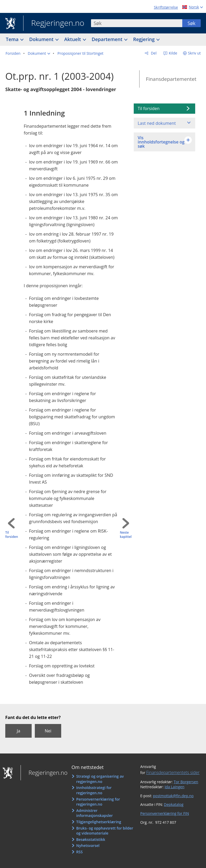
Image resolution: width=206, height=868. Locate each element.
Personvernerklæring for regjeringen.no (98, 802)
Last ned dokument (157, 123)
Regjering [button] (145, 39)
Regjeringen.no (54, 23)
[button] (39, 53)
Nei (48, 731)
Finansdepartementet (171, 79)
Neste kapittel (126, 535)
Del (153, 53)
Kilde (173, 53)
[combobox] (137, 23)
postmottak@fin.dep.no (173, 796)
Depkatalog (174, 804)
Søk (191, 23)
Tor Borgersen (186, 782)
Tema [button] (13, 39)
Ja (18, 731)
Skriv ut (195, 53)
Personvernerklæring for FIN (165, 813)
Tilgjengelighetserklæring (99, 822)
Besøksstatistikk (91, 839)
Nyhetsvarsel (88, 845)
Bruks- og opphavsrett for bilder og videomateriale (105, 831)
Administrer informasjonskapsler (95, 813)
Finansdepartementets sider (173, 772)
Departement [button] (108, 39)
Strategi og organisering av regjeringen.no (100, 779)
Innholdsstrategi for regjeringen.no (94, 790)
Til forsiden (12, 535)
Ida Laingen (174, 787)
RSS (79, 852)
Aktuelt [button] (73, 39)
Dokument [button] (42, 39)
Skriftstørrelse (166, 7)
